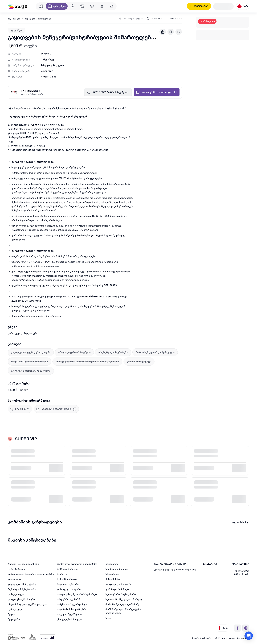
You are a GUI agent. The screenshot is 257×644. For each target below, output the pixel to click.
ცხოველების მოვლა (69, 619)
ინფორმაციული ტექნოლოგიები (28, 604)
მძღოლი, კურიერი (68, 584)
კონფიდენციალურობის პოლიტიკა (176, 569)
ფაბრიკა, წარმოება (118, 589)
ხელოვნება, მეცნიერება (121, 594)
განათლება (15, 579)
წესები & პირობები (202, 638)
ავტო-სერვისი (17, 569)
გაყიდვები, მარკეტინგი (38, 19)
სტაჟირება (112, 574)
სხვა (108, 618)
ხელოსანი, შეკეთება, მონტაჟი (124, 599)
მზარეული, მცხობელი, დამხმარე (77, 564)
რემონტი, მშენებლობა (22, 589)
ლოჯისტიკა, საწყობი (119, 584)
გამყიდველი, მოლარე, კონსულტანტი (31, 574)
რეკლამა (210, 564)
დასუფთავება (17, 594)
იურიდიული (15, 609)
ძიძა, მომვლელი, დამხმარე (123, 604)
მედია (12, 614)
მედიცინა (14, 619)
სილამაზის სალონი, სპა (72, 609)
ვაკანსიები (14, 19)
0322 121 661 (242, 574)
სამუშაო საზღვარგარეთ (72, 604)
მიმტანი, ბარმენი (68, 569)
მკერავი (62, 574)
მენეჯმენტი (113, 579)
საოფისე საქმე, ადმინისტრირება (77, 594)
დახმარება (241, 564)
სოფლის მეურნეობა (69, 614)
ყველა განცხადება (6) (32, 94)
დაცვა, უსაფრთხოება (21, 599)
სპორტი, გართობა (117, 569)
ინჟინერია (112, 564)
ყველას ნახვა (241, 522)
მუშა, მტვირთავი (67, 579)
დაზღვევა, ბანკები (69, 589)
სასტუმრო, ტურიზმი (69, 599)
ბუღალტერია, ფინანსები (23, 564)
